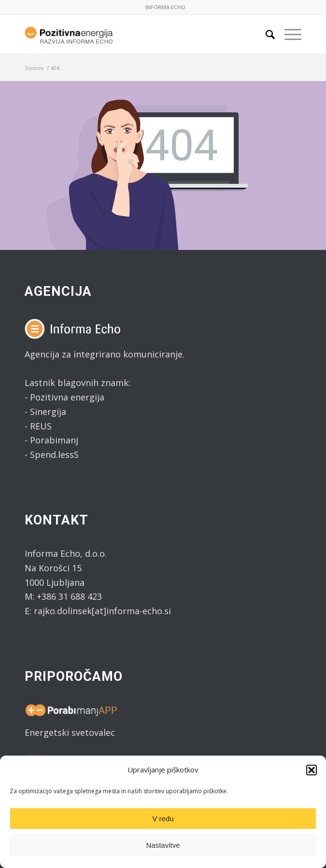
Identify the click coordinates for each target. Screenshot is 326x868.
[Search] (265, 34)
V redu (163, 819)
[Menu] (288, 34)
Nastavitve (163, 845)
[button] (312, 770)
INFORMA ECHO (165, 7)
